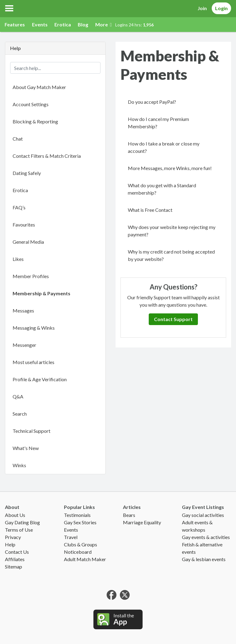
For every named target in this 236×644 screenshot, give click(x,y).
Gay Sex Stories (80, 522)
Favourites (24, 225)
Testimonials (77, 515)
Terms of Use (19, 530)
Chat (18, 139)
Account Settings (31, 104)
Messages (23, 310)
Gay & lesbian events (204, 559)
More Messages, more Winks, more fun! (170, 168)
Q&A (18, 396)
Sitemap (14, 566)
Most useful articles (33, 362)
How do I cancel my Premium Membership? (158, 123)
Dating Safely (27, 173)
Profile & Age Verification (40, 379)
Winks (19, 465)
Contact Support (173, 319)
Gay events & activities (206, 537)
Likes (18, 259)
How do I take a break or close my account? (164, 147)
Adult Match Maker (85, 559)
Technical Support (31, 431)
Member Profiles (31, 276)
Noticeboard (78, 552)
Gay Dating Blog (22, 522)
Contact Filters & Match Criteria (47, 156)
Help (10, 544)
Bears (129, 515)
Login (221, 8)
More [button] (104, 24)
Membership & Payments (41, 293)
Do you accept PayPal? (152, 102)
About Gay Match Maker (39, 87)
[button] (9, 8)
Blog (83, 24)
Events (40, 24)
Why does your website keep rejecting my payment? (172, 231)
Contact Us (17, 552)
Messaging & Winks (34, 328)
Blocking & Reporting (35, 121)
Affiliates (15, 559)
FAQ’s (19, 207)
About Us (15, 515)
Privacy (13, 537)
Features (15, 24)
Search (20, 414)
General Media (28, 242)
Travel (71, 537)
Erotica (63, 24)
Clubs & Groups (81, 544)
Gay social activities (203, 515)
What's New (26, 448)
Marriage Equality (142, 522)
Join (202, 8)
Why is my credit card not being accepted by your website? (171, 255)
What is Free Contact (150, 210)
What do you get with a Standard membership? (162, 189)
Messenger (24, 345)
